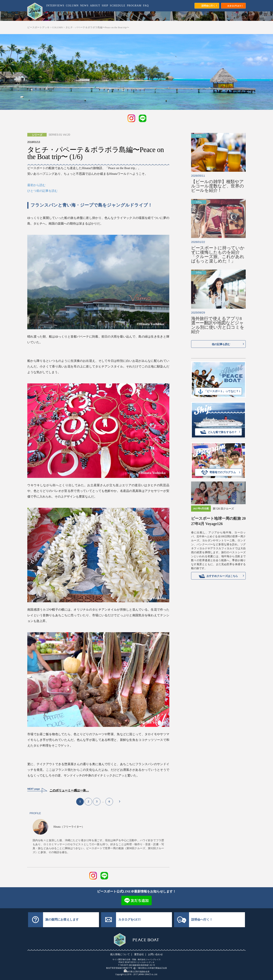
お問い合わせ (155, 954)
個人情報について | (122, 954)
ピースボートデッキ (38, 27)
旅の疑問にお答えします (62, 920)
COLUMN (57, 27)
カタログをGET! (130, 920)
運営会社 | (140, 954)
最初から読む (36, 185)
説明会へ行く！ (202, 920)
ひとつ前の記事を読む (42, 191)
